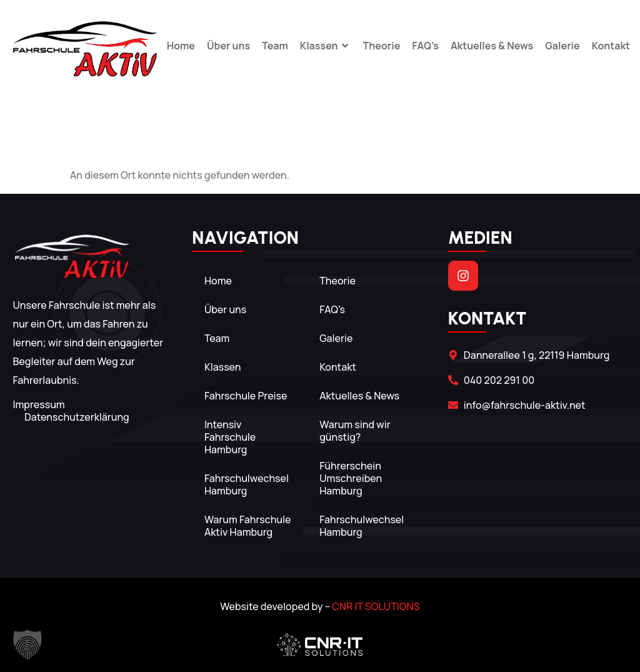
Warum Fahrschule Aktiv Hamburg (248, 526)
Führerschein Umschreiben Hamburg (351, 478)
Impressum (38, 404)
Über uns (228, 46)
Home (181, 46)
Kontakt (611, 46)
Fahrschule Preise (246, 396)
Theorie (382, 46)
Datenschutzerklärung (77, 417)
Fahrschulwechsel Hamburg (247, 484)
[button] (27, 644)
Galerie (562, 46)
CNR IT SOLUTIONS (376, 606)
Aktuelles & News (492, 46)
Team (275, 46)
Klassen (326, 46)
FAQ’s (425, 46)
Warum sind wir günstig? (355, 431)
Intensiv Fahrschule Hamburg (230, 437)
